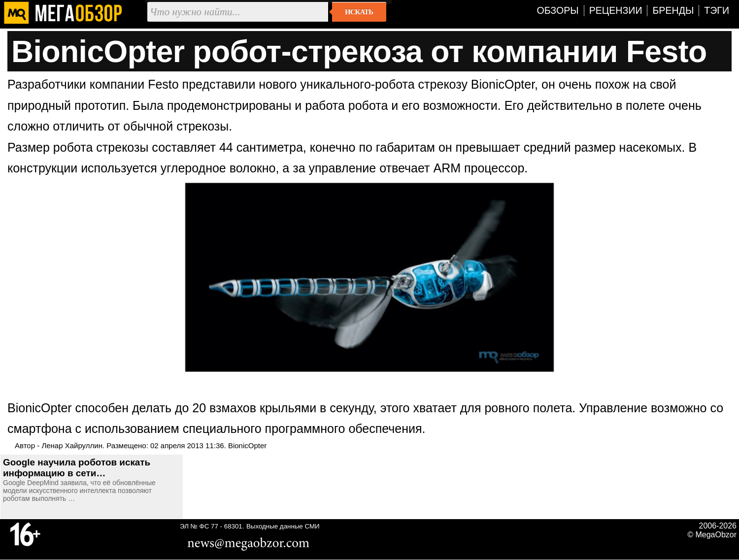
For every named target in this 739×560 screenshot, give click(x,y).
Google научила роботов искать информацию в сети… (77, 468)
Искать (359, 12)
